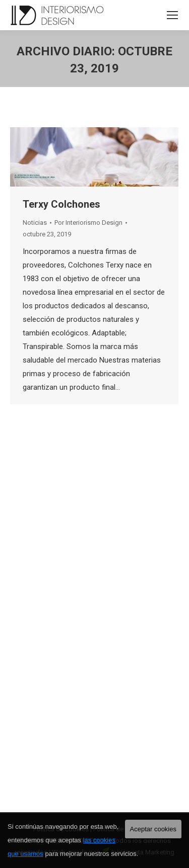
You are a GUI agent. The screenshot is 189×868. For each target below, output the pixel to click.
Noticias (35, 223)
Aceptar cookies (153, 829)
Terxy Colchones (61, 204)
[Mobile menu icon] (172, 15)
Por (88, 223)
